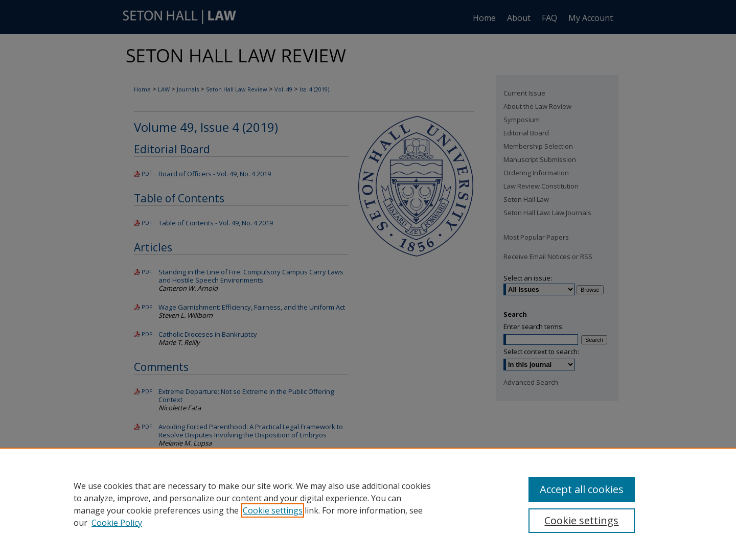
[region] (368, 504)
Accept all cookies (582, 489)
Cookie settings (273, 510)
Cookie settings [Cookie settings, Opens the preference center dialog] (581, 520)
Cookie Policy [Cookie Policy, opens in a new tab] (117, 523)
